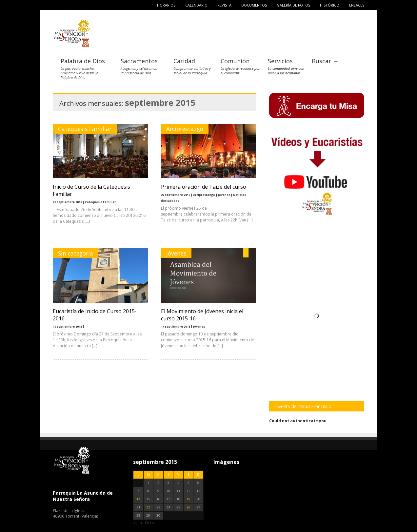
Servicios (280, 61)
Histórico (330, 5)
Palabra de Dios (83, 61)
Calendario (196, 5)
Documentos (254, 5)
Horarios (166, 5)
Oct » (150, 523)
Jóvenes (224, 195)
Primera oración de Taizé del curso (204, 187)
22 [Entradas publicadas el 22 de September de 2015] (148, 507)
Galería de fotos (293, 5)
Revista (224, 5)
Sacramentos (139, 61)
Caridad (184, 61)
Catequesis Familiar (85, 129)
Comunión (235, 61)
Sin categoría (76, 253)
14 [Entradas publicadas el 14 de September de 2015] (138, 499)
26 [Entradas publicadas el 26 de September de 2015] (189, 507)
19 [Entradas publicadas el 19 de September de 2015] (189, 499)
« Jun (138, 523)
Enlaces (357, 5)
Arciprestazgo (185, 129)
